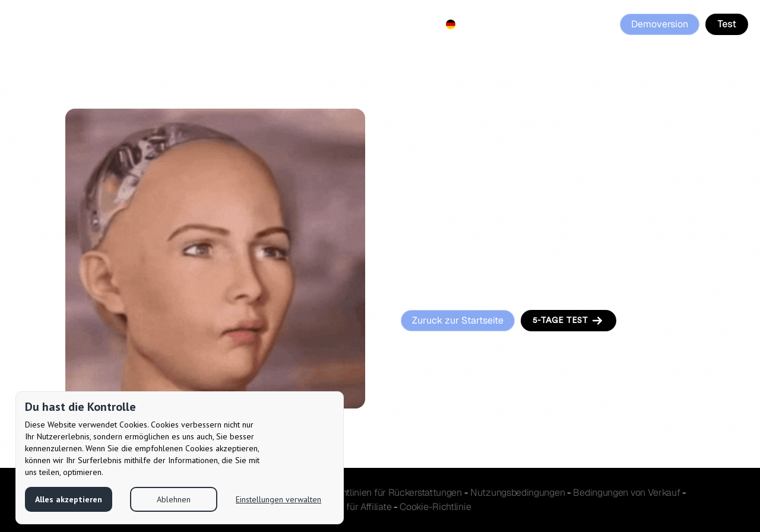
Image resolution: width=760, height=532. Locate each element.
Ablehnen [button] (174, 499)
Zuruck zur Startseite (458, 320)
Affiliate (306, 23)
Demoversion (660, 24)
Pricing (257, 23)
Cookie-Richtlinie (435, 507)
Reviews (358, 23)
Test (727, 24)
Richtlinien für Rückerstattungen (395, 493)
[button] (451, 24)
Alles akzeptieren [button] (69, 499)
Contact (411, 23)
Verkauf (626, 493)
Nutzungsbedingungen (517, 493)
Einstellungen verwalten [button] (278, 499)
